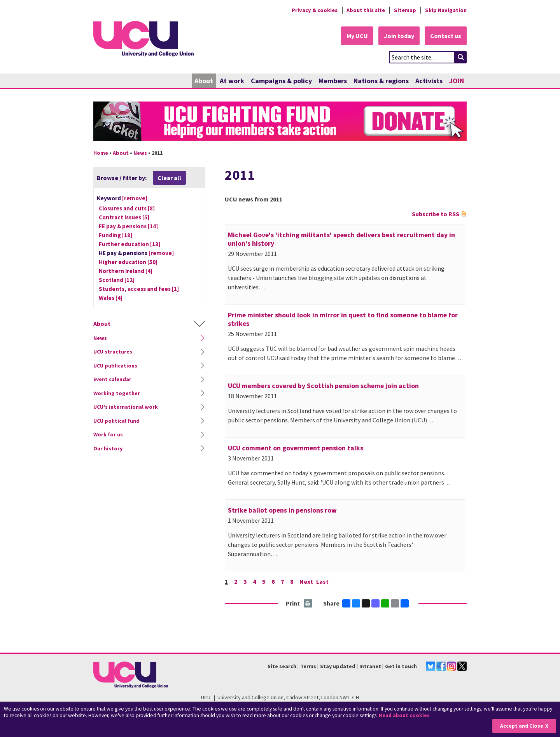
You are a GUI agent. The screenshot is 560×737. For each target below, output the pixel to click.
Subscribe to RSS (436, 214)
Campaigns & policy (281, 81)
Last (322, 581)
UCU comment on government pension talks (296, 448)
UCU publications (115, 366)
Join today (399, 36)
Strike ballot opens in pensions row (282, 510)
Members (333, 81)
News (140, 153)
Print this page (308, 604)
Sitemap (405, 10)
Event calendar (112, 379)
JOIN (457, 81)
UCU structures (113, 352)
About (204, 81)
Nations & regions (381, 81)
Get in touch (401, 666)
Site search (282, 666)
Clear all (169, 178)
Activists (429, 81)
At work (232, 81)
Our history (108, 448)
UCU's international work (126, 407)
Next (306, 581)
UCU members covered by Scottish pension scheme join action (323, 386)
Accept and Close (522, 726)
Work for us (108, 434)
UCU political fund (116, 421)
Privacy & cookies (315, 10)
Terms (308, 666)
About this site (366, 10)
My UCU (357, 36)
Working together (117, 393)
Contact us (446, 36)
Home (101, 153)
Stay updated (338, 666)
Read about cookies (404, 715)
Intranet (370, 666)
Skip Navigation (446, 10)
